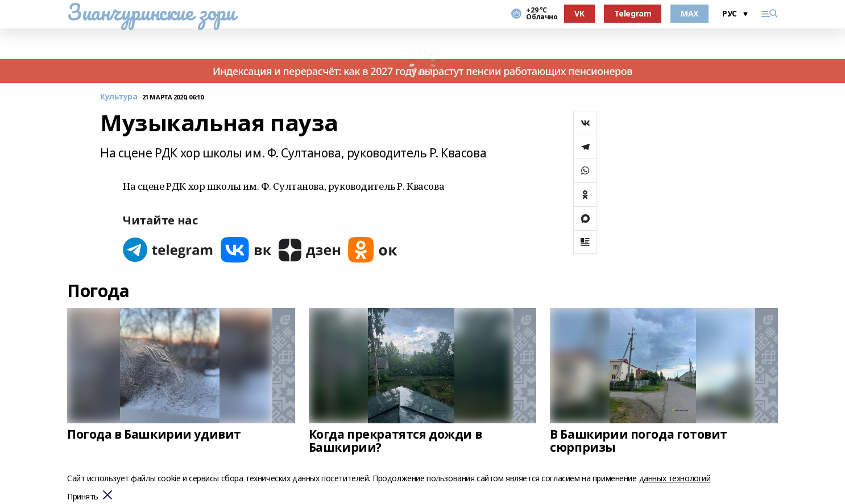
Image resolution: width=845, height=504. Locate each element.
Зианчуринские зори (151, 12)
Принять (83, 497)
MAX (689, 13)
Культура (119, 97)
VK (579, 13)
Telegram (633, 13)
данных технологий (675, 478)
